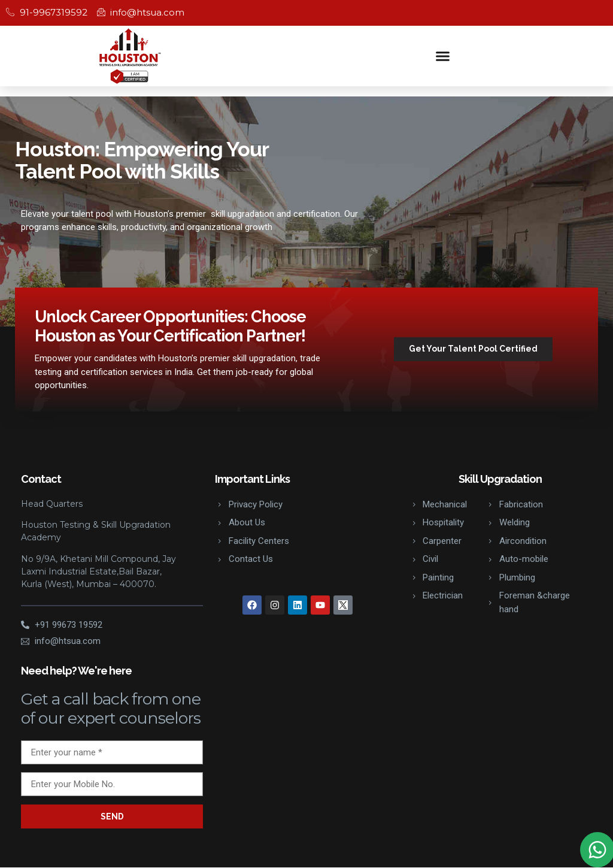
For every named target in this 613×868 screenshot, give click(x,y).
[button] (443, 56)
